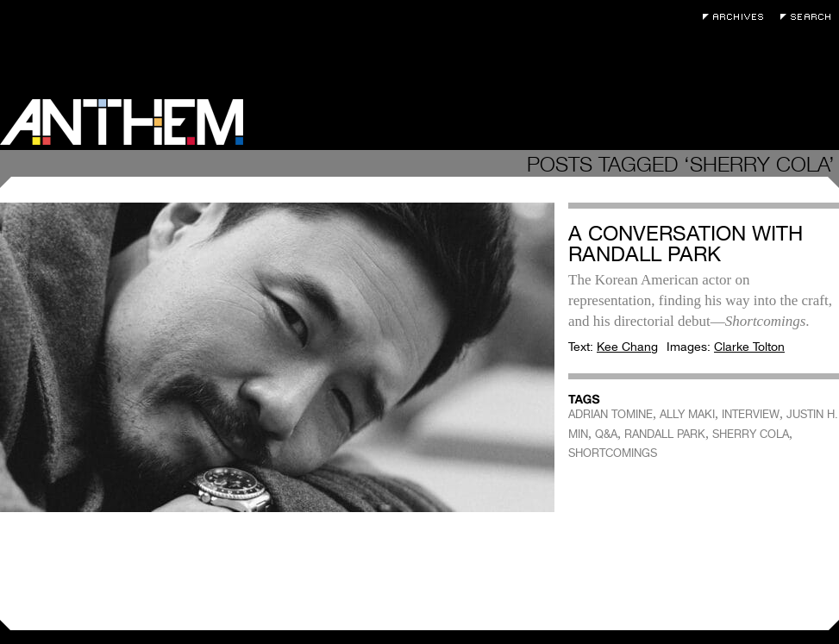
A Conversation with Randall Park (686, 244)
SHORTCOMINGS (613, 453)
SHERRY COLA (751, 434)
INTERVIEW (751, 414)
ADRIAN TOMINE (610, 414)
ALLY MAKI (687, 414)
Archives (737, 17)
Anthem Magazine (122, 122)
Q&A (606, 434)
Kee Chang (627, 347)
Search (810, 17)
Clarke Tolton (749, 347)
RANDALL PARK (665, 434)
